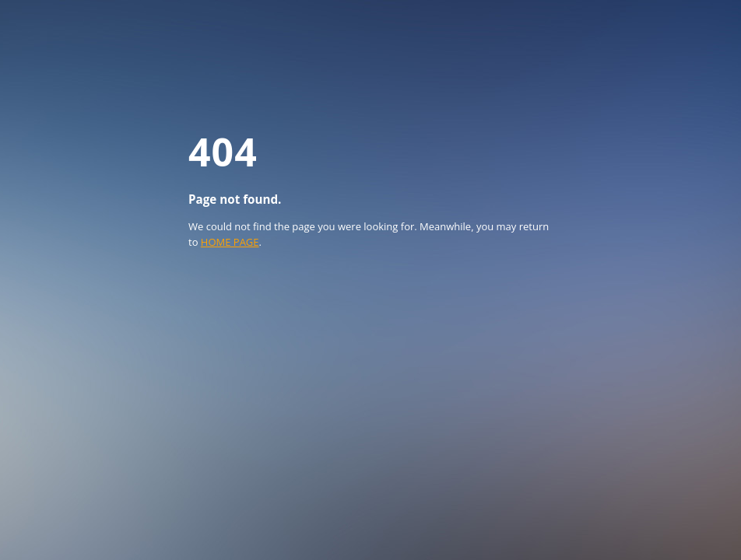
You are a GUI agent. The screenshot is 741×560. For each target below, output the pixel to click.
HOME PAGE (230, 242)
